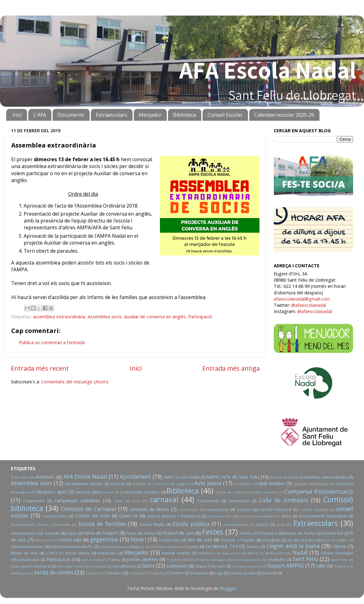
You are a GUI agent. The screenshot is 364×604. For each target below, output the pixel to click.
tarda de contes (54, 572)
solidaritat (177, 566)
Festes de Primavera (259, 533)
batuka (342, 484)
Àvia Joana (208, 483)
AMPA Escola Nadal (182, 477)
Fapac (72, 533)
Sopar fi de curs (210, 566)
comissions (189, 510)
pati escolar (92, 560)
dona (286, 516)
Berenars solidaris (143, 492)
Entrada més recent (40, 368)
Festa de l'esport (101, 533)
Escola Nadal (152, 524)
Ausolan (118, 484)
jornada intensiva (167, 547)
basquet (301, 484)
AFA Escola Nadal (85, 477)
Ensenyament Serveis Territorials (41, 524)
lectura (253, 546)
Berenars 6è (108, 492)
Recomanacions (247, 560)
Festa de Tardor (141, 533)
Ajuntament (135, 477)
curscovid (217, 516)
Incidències (170, 540)
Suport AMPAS (286, 566)
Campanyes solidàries (77, 501)
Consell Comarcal (275, 509)
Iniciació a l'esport (238, 540)
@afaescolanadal (309, 305)
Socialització (125, 566)
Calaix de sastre (230, 492)
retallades (277, 560)
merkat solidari (176, 553)
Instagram (271, 540)
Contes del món (92, 516)
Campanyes (34, 501)
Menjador (150, 115)
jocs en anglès (335, 540)
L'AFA (40, 115)
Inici (17, 115)
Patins (114, 560)
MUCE (253, 553)
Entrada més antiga (231, 368)
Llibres (339, 546)
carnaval (164, 499)
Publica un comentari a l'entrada (52, 342)
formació (43, 540)
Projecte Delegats (211, 560)
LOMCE (52, 553)
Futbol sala (70, 540)
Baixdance (243, 484)
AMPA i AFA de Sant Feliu (233, 477)
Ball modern (272, 483)
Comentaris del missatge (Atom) (75, 382)
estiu (281, 524)
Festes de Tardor (300, 533)
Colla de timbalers (284, 500)
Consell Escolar (225, 115)
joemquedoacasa (27, 546)
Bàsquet (322, 484)
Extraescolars (112, 115)
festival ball (333, 533)
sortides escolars (247, 566)
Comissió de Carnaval (89, 509)
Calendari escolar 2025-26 (284, 115)
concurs (244, 509)
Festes (213, 532)
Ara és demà (282, 477)
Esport (262, 524)
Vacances (199, 573)
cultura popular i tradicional (174, 516)
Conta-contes (55, 516)
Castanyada (208, 501)
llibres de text (24, 553)
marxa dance (77, 553)
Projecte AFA (178, 560)
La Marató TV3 (222, 546)
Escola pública (191, 524)
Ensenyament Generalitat (323, 516)
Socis (148, 566)
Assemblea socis (105, 317)
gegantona (104, 539)
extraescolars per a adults (35, 533)
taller (321, 566)
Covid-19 (128, 516)
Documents (71, 115)
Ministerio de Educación (219, 553)
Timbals (136, 573)
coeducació (239, 501)
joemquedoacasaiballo (72, 546)
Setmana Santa (70, 566)
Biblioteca (184, 115)
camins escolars (264, 492)
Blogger (228, 588)
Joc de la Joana (301, 540)
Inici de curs (200, 540)
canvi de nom (127, 501)
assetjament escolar (84, 484)
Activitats (45, 477)
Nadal (300, 552)
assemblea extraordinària (59, 317)
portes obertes (143, 559)
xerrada (269, 573)
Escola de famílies (102, 524)
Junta (194, 546)
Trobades (157, 573)
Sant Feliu (306, 559)
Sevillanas (99, 566)
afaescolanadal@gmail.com (302, 299)
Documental (263, 516)
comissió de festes (149, 509)
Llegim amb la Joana (293, 546)
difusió (239, 516)
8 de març (20, 477)
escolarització (236, 524)
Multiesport (275, 553)
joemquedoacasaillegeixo (122, 547)
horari (138, 539)
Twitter (177, 573)
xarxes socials (243, 573)
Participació (200, 317)
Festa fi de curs (178, 533)
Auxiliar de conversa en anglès (155, 317)
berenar (83, 492)
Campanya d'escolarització (319, 492)
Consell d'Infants (314, 510)
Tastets (92, 573)
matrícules (107, 553)
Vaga (219, 573)
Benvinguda (21, 492)
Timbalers (113, 573)
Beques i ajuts (52, 492)
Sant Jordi (42, 566)
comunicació (217, 509)
